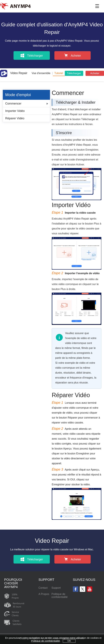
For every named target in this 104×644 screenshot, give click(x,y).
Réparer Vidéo (15, 118)
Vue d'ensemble (41, 73)
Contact (43, 588)
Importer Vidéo (15, 111)
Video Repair (14, 73)
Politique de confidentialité (59, 596)
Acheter (95, 73)
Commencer (13, 104)
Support (56, 588)
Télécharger (74, 73)
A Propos (44, 594)
